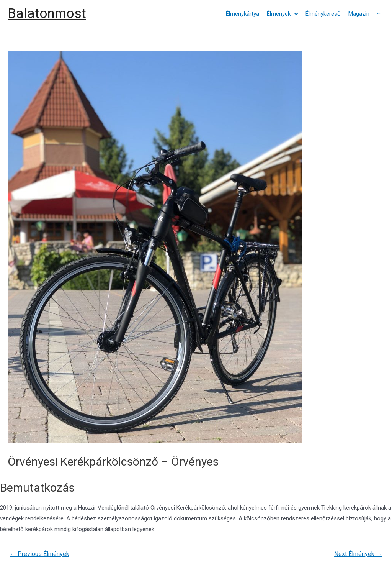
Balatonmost (47, 14)
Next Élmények (358, 554)
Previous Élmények (40, 554)
